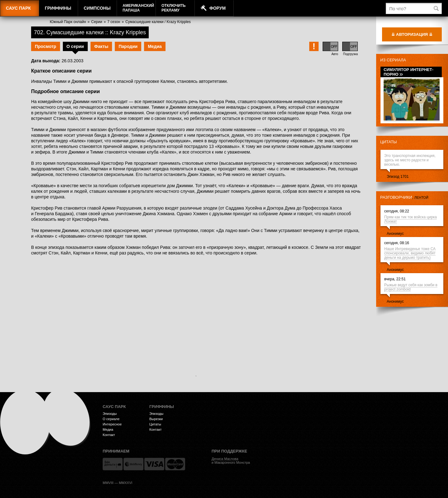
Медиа (155, 46)
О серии (75, 46)
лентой (421, 197)
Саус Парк (18, 8)
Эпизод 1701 (398, 177)
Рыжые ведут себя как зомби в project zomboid (411, 287)
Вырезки (156, 419)
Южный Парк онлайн (68, 22)
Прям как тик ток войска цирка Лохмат (411, 219)
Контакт (109, 435)
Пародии (128, 46)
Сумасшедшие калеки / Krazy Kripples (158, 22)
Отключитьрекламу (174, 8)
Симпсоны (97, 8)
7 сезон (114, 22)
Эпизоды (110, 414)
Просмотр (46, 46)
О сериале (111, 419)
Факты (101, 46)
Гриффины (58, 8)
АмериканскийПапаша (138, 8)
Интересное (112, 424)
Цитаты (389, 142)
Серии (97, 22)
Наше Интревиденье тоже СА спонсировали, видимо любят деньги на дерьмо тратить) (410, 253)
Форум (217, 8)
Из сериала (393, 60)
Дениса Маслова (225, 459)
